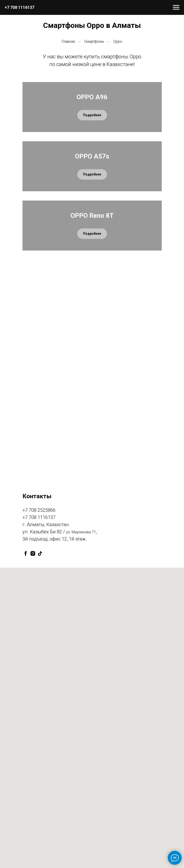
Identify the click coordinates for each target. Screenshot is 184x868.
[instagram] (33, 706)
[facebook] (26, 706)
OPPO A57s (92, 233)
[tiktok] (40, 706)
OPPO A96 (92, 122)
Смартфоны (94, 41)
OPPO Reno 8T (92, 342)
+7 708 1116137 (19, 7)
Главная (68, 41)
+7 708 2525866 (39, 662)
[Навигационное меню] (176, 7)
